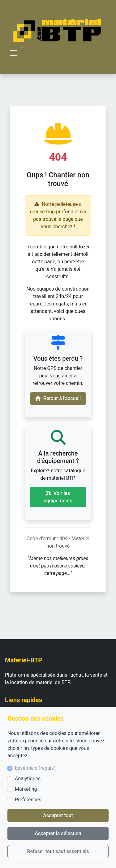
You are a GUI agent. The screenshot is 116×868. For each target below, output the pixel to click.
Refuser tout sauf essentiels (58, 851)
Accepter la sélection (58, 833)
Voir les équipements (58, 497)
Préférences (28, 800)
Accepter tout (58, 815)
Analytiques (28, 779)
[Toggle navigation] (14, 53)
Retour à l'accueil (58, 398)
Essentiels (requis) (35, 768)
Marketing (26, 789)
